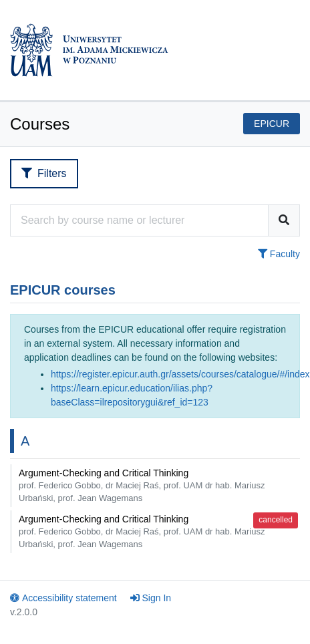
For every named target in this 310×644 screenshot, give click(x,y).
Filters (44, 173)
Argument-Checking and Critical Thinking (142, 485)
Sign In (151, 598)
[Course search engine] (139, 220)
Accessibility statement (63, 598)
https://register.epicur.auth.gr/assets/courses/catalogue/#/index (180, 374)
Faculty (279, 254)
